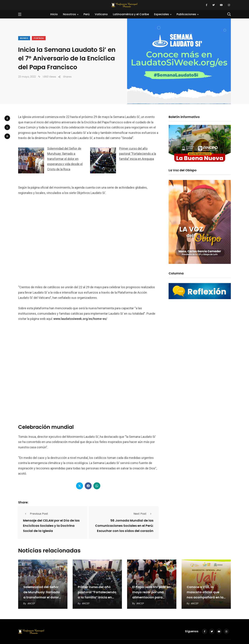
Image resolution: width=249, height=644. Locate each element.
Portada (39, 38)
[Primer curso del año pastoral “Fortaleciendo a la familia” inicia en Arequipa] (103, 160)
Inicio (54, 14)
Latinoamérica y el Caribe (131, 14)
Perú (87, 14)
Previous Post (36, 514)
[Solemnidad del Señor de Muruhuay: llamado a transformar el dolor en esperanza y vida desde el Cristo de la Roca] (31, 160)
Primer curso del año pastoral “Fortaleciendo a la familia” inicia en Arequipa (138, 154)
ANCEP (31, 603)
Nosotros (69, 14)
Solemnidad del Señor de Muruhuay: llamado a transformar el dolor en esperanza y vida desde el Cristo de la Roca (65, 159)
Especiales (162, 14)
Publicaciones (186, 14)
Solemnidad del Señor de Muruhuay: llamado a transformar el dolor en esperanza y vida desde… (42, 597)
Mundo (24, 38)
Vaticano (101, 14)
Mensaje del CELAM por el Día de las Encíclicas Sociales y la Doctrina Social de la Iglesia (51, 526)
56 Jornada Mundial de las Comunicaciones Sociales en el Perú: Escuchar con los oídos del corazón (124, 526)
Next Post (143, 514)
